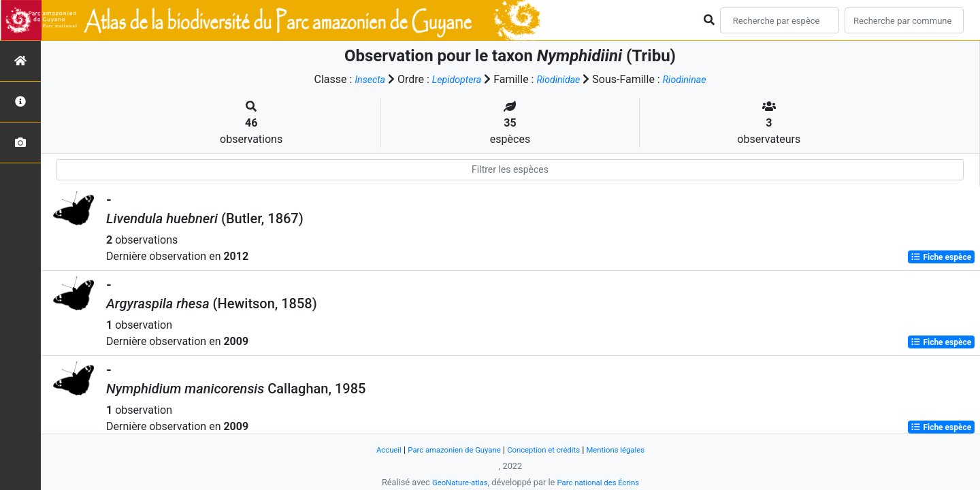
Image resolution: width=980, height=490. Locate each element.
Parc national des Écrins (602, 482)
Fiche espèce (941, 257)
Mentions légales (628, 450)
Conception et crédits (548, 450)
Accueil (374, 450)
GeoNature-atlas (454, 482)
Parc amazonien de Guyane (447, 450)
